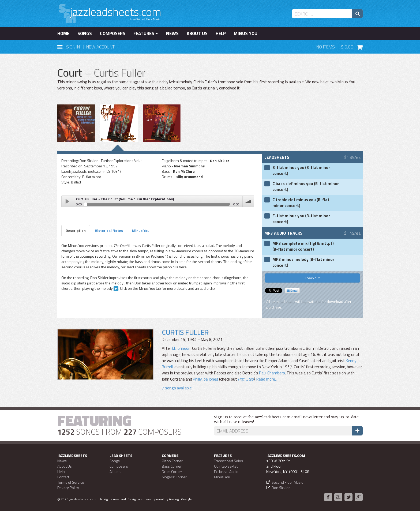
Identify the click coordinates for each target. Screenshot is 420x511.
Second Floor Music (287, 482)
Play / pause (67, 201)
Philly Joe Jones (206, 379)
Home (63, 33)
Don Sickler (281, 488)
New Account (100, 47)
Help (221, 33)
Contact (63, 477)
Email (292, 291)
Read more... (267, 379)
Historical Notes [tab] (109, 230)
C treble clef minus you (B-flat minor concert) (301, 203)
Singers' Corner (174, 477)
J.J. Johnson (181, 348)
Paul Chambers (272, 373)
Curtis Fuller (185, 332)
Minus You (246, 33)
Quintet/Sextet (226, 466)
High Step (246, 379)
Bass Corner (172, 466)
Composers (113, 33)
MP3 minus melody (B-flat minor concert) (303, 262)
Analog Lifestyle (180, 499)
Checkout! (313, 278)
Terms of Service (71, 482)
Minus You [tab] (141, 230)
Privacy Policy (68, 488)
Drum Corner (172, 471)
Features (146, 33)
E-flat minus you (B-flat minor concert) (301, 219)
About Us (197, 33)
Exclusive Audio (226, 471)
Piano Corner (172, 461)
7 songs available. (177, 388)
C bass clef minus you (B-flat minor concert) (306, 187)
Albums (115, 471)
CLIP (116, 289)
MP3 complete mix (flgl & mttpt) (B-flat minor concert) (303, 246)
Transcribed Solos (228, 461)
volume (248, 201)
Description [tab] (76, 230)
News (172, 33)
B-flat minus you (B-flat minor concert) (301, 171)
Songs (85, 33)
